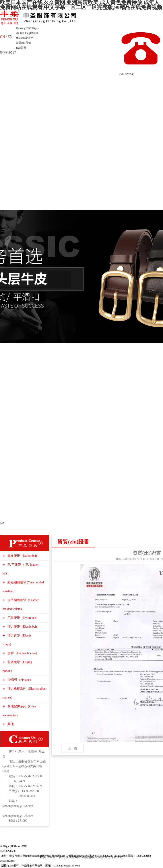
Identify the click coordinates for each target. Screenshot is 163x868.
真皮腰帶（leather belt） (23, 556)
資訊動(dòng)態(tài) (27, 33)
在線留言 (21, 48)
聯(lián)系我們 (8, 53)
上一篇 (72, 748)
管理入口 (87, 866)
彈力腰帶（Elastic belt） (23, 627)
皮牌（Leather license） (23, 653)
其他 (10, 724)
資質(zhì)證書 (24, 43)
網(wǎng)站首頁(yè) (27, 28)
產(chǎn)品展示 (25, 38)
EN (10, 37)
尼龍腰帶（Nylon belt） (23, 618)
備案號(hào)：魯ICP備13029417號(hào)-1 (118, 866)
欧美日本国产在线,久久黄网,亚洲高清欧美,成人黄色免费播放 (82, 857)
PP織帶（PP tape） (19, 680)
